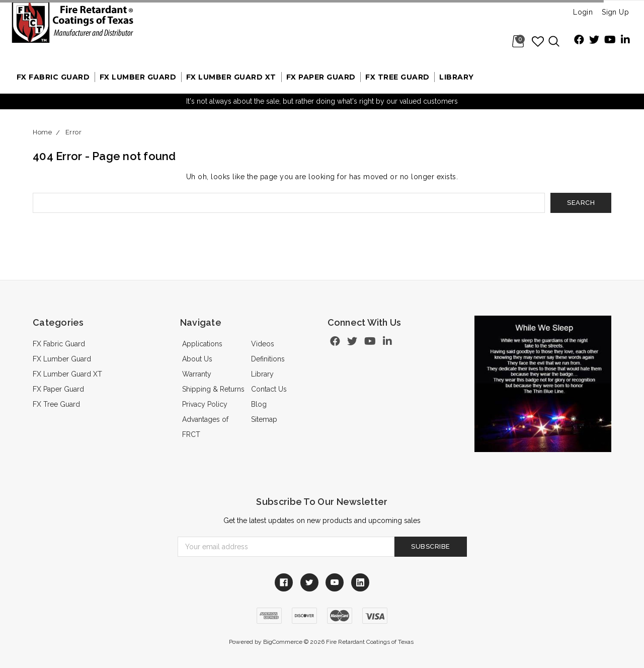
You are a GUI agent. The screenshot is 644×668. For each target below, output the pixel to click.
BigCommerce (283, 642)
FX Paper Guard (321, 77)
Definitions (268, 359)
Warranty (197, 374)
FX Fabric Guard (53, 77)
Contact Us (269, 389)
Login (583, 12)
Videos (263, 344)
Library (457, 77)
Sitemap (264, 419)
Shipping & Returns (213, 389)
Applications (202, 344)
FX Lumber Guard (138, 77)
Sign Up (615, 12)
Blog (259, 404)
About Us (197, 359)
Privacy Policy (205, 404)
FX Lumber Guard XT (231, 77)
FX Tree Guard (397, 77)
